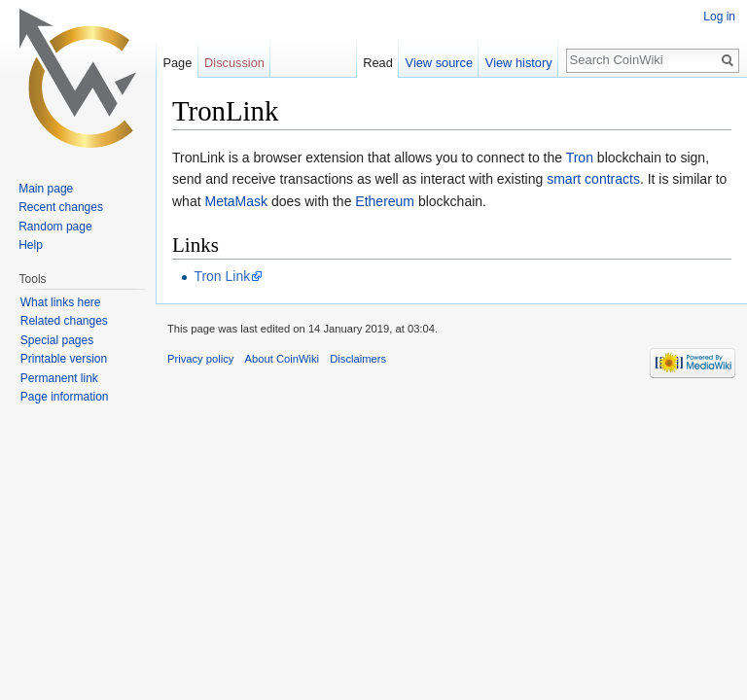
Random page (55, 227)
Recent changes (61, 207)
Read (378, 63)
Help (31, 245)
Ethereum (385, 201)
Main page (46, 189)
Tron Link (222, 276)
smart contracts (593, 179)
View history (519, 63)
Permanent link (59, 378)
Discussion (234, 63)
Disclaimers (358, 359)
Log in (719, 17)
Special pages (57, 340)
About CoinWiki (282, 359)
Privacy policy (200, 359)
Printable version (64, 359)
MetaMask (236, 201)
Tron (580, 157)
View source (439, 63)
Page (177, 63)
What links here (61, 302)
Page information (65, 397)
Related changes (64, 321)
